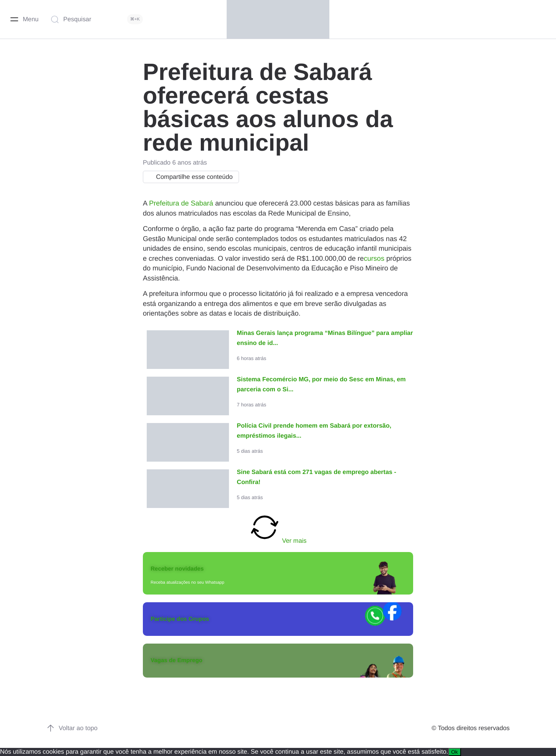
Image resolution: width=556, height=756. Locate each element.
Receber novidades (177, 569)
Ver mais (278, 528)
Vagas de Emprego (176, 660)
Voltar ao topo (72, 728)
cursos (374, 258)
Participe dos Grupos (180, 619)
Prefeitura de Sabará (181, 203)
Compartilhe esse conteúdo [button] (189, 177)
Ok (455, 752)
